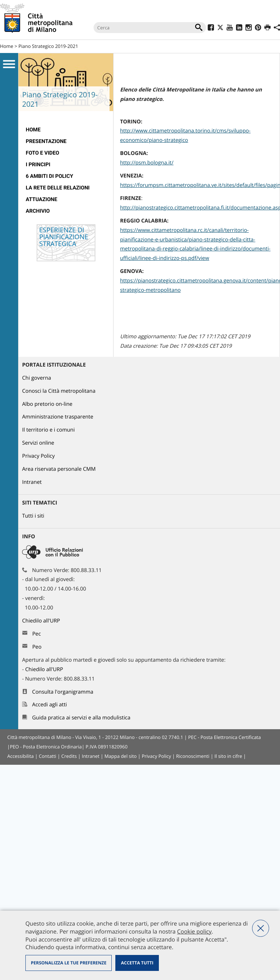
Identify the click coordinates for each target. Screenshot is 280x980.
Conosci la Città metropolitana (59, 391)
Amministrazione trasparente (58, 417)
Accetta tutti (137, 963)
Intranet (32, 482)
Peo (37, 647)
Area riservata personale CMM (59, 469)
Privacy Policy (38, 456)
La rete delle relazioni (58, 188)
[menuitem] (66, 130)
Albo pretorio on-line (47, 404)
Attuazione (42, 199)
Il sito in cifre (228, 756)
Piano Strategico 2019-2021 (48, 46)
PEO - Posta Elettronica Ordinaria (46, 747)
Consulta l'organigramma (63, 692)
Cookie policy (194, 931)
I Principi (38, 165)
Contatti (48, 756)
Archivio (38, 211)
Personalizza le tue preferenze (69, 963)
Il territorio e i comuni (48, 430)
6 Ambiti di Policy (50, 176)
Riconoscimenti (193, 756)
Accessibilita (20, 756)
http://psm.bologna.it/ (147, 163)
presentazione (46, 141)
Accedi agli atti (50, 705)
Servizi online (38, 443)
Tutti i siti (33, 516)
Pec (37, 634)
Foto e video (42, 153)
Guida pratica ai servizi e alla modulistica (81, 718)
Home (7, 46)
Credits (69, 756)
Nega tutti (261, 928)
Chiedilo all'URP (42, 621)
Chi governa (37, 378)
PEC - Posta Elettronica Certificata (225, 737)
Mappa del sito (121, 756)
